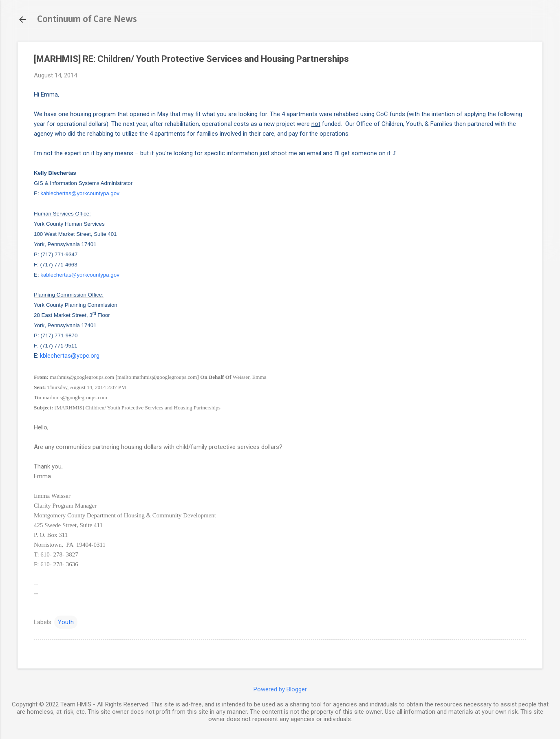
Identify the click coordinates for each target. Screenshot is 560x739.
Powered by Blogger (280, 689)
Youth (66, 622)
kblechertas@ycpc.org (70, 356)
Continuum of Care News (87, 20)
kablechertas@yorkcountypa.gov (80, 193)
